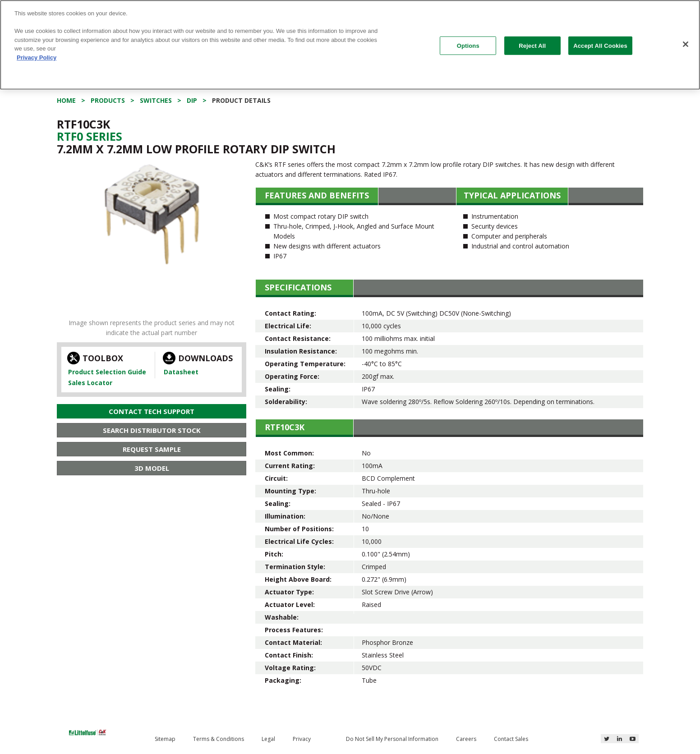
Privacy (302, 739)
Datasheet (181, 372)
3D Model (152, 468)
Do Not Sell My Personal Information (392, 739)
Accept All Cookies (600, 45)
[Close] (686, 44)
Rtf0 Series (90, 136)
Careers (466, 739)
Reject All (532, 45)
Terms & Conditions (219, 739)
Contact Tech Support (152, 411)
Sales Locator (90, 383)
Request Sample (152, 449)
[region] (350, 45)
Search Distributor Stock (152, 430)
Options (468, 45)
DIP (192, 100)
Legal (268, 739)
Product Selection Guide (107, 372)
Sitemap (165, 739)
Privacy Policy (37, 57)
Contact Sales (511, 739)
